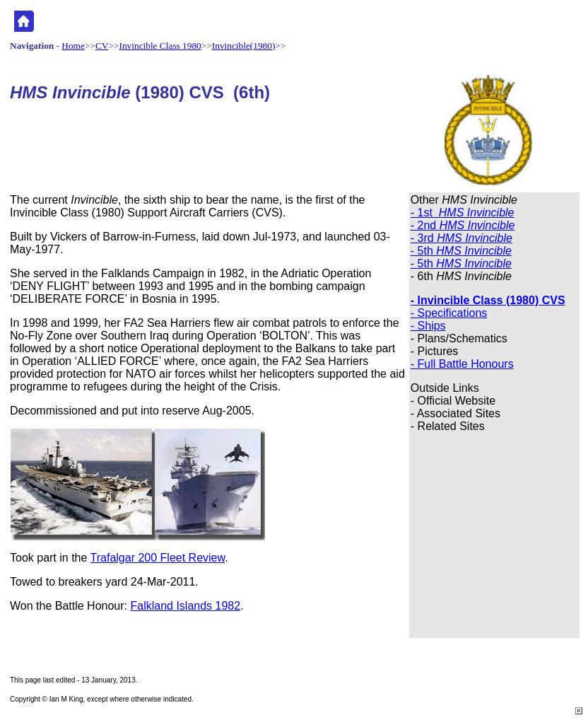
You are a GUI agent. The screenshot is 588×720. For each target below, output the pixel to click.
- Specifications (449, 313)
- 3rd (461, 238)
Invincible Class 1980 (160, 46)
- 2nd (463, 225)
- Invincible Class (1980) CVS (488, 300)
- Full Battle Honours (462, 364)
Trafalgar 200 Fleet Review (158, 558)
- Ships (428, 326)
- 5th (461, 251)
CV (102, 46)
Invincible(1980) (244, 46)
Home (73, 46)
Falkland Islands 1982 (185, 606)
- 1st (463, 213)
